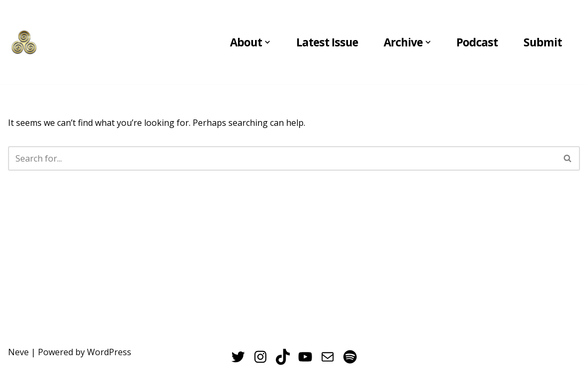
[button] (267, 42)
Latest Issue (327, 42)
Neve (18, 352)
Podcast (477, 42)
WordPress (109, 352)
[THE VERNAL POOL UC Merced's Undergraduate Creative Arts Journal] (24, 42)
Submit (543, 42)
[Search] (282, 158)
